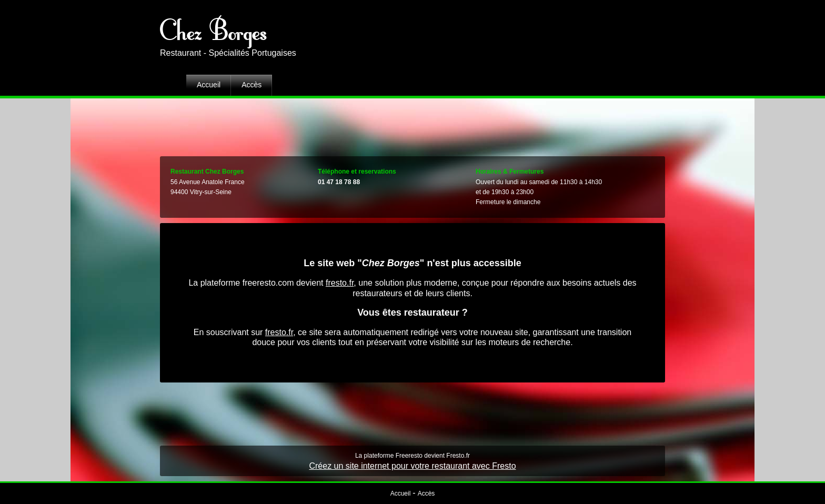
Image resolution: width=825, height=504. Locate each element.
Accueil (209, 85)
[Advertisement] (413, 125)
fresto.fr (340, 283)
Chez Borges (214, 29)
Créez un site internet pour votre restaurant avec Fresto (412, 466)
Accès (251, 85)
